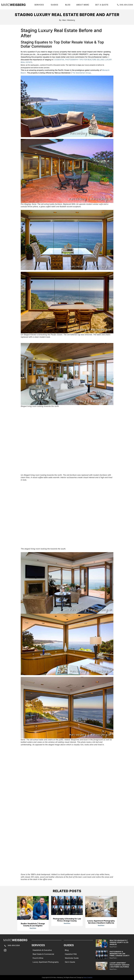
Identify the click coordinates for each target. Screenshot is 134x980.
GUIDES (55, 5)
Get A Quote (102, 5)
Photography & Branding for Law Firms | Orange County (67, 920)
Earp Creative (88, 977)
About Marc (83, 5)
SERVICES (40, 5)
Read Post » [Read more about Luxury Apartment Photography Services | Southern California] (113, 969)
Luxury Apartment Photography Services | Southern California (101, 922)
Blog (68, 5)
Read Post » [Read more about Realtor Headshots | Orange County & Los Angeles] (113, 947)
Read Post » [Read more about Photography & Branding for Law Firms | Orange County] (113, 958)
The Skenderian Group (81, 73)
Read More (33, 928)
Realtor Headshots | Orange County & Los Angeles (33, 925)
